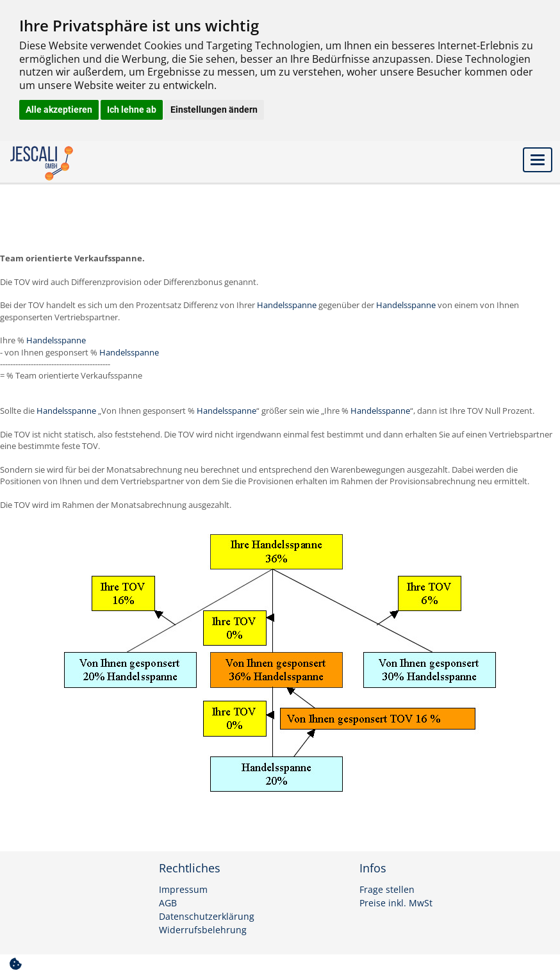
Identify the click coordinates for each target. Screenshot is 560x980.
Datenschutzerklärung (207, 917)
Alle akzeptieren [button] (59, 110)
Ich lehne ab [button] (132, 110)
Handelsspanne (288, 305)
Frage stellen (387, 890)
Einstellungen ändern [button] (214, 110)
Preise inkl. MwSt (396, 903)
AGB (168, 903)
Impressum (183, 890)
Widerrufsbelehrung (203, 930)
